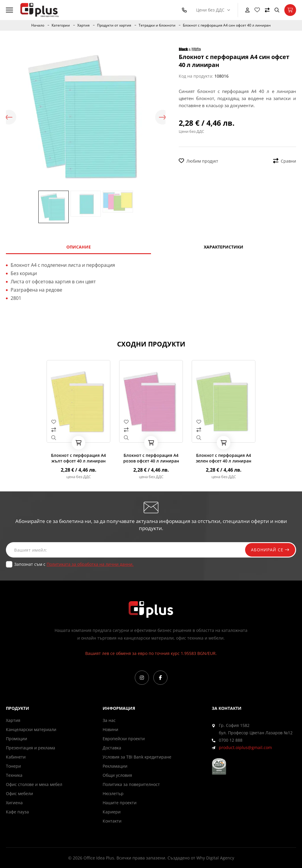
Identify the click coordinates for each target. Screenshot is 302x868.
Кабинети (16, 757)
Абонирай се (270, 550)
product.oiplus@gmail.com (245, 747)
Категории (61, 25)
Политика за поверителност (131, 784)
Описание (79, 247)
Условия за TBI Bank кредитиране (137, 757)
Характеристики (224, 247)
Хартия (83, 25)
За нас (109, 720)
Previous (9, 117)
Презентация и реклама (31, 748)
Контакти (112, 821)
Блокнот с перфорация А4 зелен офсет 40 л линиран (224, 458)
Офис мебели (19, 793)
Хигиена (14, 803)
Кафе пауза (17, 812)
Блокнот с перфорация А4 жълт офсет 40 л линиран (78, 458)
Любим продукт (198, 161)
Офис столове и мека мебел (34, 784)
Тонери (13, 766)
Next (163, 117)
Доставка (112, 748)
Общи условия (117, 775)
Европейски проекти (124, 739)
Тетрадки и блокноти (157, 25)
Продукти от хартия (114, 25)
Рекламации (115, 766)
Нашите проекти (120, 803)
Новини (110, 729)
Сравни (285, 161)
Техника (14, 775)
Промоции (17, 739)
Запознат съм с (74, 564)
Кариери (112, 812)
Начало (38, 25)
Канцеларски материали (31, 729)
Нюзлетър (113, 793)
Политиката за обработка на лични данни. (90, 564)
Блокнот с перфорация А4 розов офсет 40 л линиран (151, 458)
